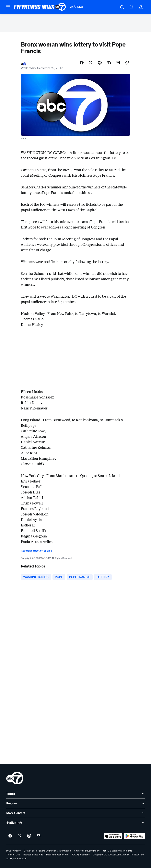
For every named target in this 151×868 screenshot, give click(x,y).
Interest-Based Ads (33, 855)
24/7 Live (76, 7)
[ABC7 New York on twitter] (20, 836)
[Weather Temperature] (110, 7)
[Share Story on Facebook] (82, 63)
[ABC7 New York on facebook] (10, 836)
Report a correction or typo (36, 551)
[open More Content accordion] (75, 813)
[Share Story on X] (91, 63)
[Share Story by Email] (118, 63)
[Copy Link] (127, 63)
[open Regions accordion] (75, 803)
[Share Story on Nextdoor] (109, 63)
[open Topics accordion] (75, 794)
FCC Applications (81, 855)
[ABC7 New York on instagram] (29, 836)
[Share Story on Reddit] (100, 63)
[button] (8, 7)
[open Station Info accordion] (75, 823)
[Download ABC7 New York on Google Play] (134, 836)
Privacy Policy (13, 851)
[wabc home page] (15, 778)
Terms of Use (13, 855)
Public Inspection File (57, 855)
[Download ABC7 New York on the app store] (113, 836)
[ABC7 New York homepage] (40, 7)
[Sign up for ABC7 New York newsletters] (39, 836)
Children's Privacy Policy (87, 851)
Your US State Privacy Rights (117, 851)
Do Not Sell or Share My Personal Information (47, 851)
